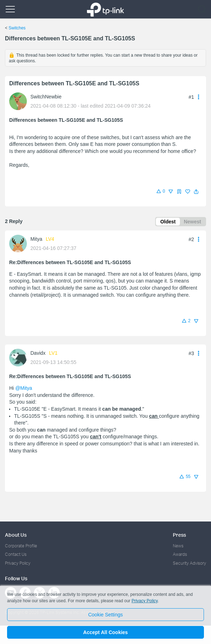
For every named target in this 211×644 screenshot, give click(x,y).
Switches (17, 28)
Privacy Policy (18, 563)
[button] (196, 192)
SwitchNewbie (46, 97)
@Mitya (24, 388)
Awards (180, 554)
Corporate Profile (21, 546)
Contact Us (16, 554)
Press (179, 535)
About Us (16, 535)
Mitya (36, 239)
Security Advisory (189, 563)
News (178, 546)
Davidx (38, 353)
